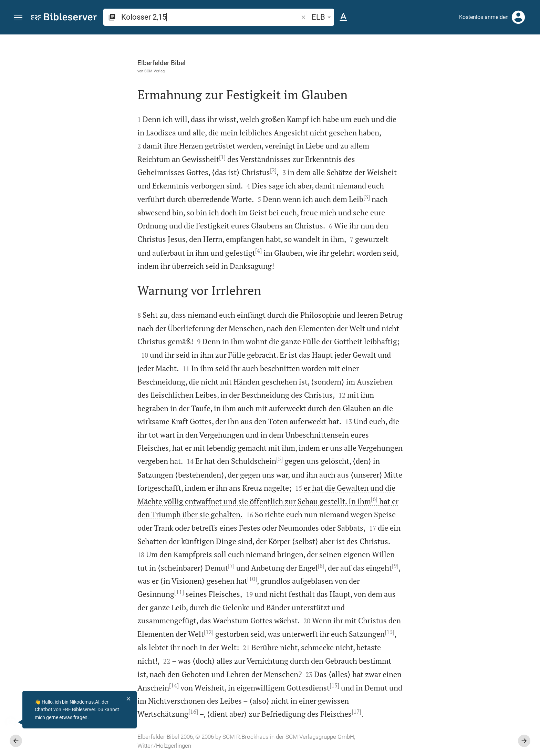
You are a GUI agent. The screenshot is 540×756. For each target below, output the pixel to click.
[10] (175, 579)
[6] (297, 499)
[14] (96, 685)
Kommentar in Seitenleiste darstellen (457, 237)
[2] (196, 170)
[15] (257, 685)
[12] (131, 632)
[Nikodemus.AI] (16, 722)
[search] (210, 17)
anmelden (442, 100)
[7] (154, 566)
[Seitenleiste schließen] (389, 401)
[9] (318, 566)
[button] (18, 18)
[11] (102, 592)
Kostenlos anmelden (484, 17)
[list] (467, 268)
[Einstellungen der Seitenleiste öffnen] (518, 62)
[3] (289, 197)
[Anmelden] (518, 17)
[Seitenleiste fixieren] (389, 41)
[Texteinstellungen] (343, 17)
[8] (244, 566)
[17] (279, 712)
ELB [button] (323, 17)
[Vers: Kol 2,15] (451, 47)
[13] (312, 632)
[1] (145, 157)
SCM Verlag (77, 71)
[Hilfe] (529, 62)
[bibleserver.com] (64, 18)
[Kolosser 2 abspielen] (467, 382)
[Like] (404, 62)
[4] (181, 251)
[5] (202, 459)
